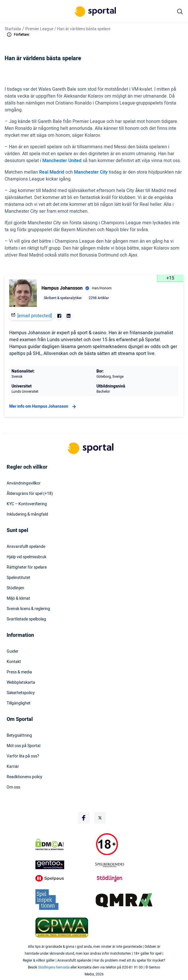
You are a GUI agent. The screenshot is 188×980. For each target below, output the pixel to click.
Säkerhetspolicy (21, 693)
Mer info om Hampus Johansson (43, 407)
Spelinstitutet (18, 578)
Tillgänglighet (19, 703)
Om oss (13, 787)
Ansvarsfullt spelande (26, 547)
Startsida (13, 29)
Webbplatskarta (21, 683)
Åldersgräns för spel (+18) (30, 494)
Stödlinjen (15, 588)
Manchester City (91, 172)
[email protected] (35, 316)
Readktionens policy (24, 777)
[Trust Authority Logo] (64, 865)
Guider (13, 652)
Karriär (13, 767)
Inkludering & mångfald (27, 514)
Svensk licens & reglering (28, 609)
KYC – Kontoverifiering (27, 504)
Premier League (39, 29)
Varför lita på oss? (23, 756)
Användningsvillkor (24, 483)
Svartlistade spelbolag (26, 619)
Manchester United (62, 161)
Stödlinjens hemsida (54, 967)
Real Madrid (52, 172)
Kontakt (14, 662)
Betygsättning (19, 736)
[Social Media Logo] (84, 818)
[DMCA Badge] (64, 844)
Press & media (19, 672)
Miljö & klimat (18, 599)
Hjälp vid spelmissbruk (26, 557)
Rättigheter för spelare (27, 567)
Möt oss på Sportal (23, 746)
